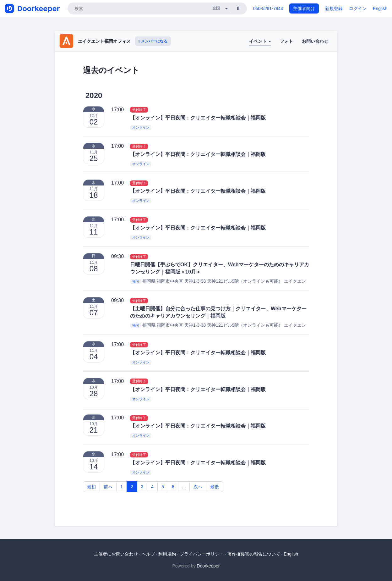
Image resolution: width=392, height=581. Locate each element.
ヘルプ (148, 554)
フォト (286, 41)
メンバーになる (153, 41)
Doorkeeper (208, 566)
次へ (198, 487)
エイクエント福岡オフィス (104, 41)
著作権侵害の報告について (254, 554)
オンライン (141, 127)
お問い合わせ (315, 41)
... (184, 487)
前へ (108, 487)
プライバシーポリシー (202, 554)
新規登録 (334, 8)
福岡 (136, 281)
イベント (260, 41)
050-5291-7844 (268, 8)
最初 (91, 487)
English (380, 8)
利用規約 (167, 554)
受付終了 (139, 110)
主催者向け (304, 8)
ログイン (358, 8)
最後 (215, 487)
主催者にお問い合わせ (116, 554)
